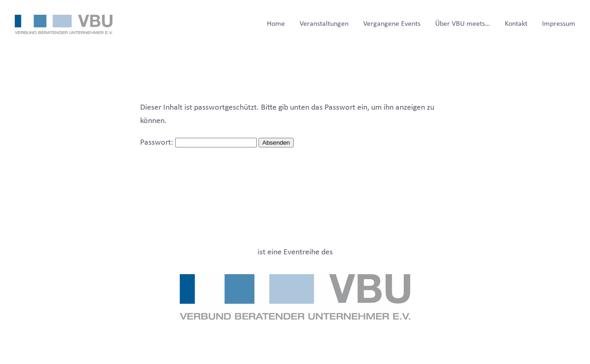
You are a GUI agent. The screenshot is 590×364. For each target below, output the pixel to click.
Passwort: (198, 143)
